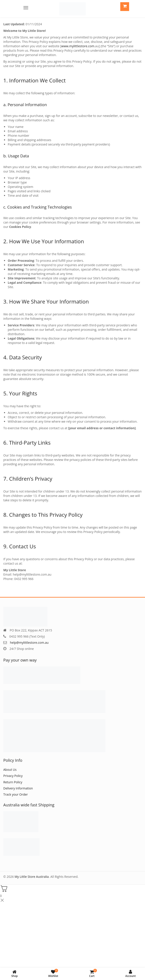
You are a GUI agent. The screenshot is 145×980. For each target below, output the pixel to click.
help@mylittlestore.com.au (29, 643)
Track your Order (16, 794)
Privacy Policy (13, 776)
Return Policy (13, 782)
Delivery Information (18, 788)
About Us (10, 770)
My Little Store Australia (32, 877)
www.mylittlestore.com (78, 46)
